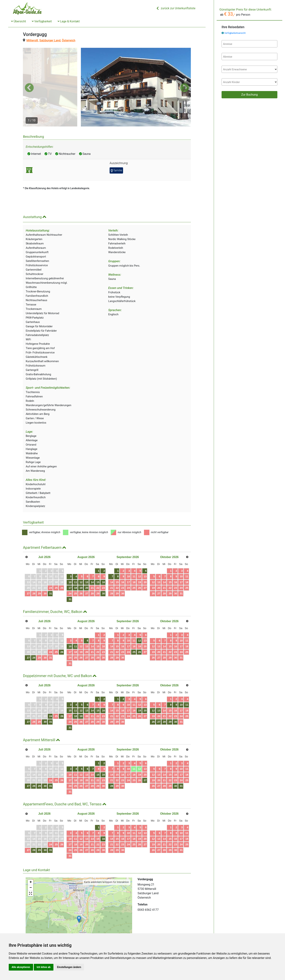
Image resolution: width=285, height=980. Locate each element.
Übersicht (19, 21)
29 (39, 572)
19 (81, 567)
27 (28, 572)
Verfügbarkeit (42, 21)
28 (34, 572)
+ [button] (31, 861)
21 (92, 567)
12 (81, 561)
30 (45, 572)
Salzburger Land (50, 40)
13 (87, 561)
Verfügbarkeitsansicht (235, 33)
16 (103, 561)
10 (70, 561)
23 (103, 567)
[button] (29, 77)
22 (98, 567)
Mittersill (32, 40)
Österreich (69, 40)
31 (51, 572)
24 (51, 567)
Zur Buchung (249, 95)
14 (92, 561)
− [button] (31, 867)
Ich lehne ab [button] (44, 967)
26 (62, 567)
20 (87, 567)
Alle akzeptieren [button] (21, 967)
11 (76, 561)
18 (76, 567)
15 (98, 561)
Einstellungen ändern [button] (69, 967)
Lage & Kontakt (69, 21)
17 (70, 567)
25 (56, 567)
